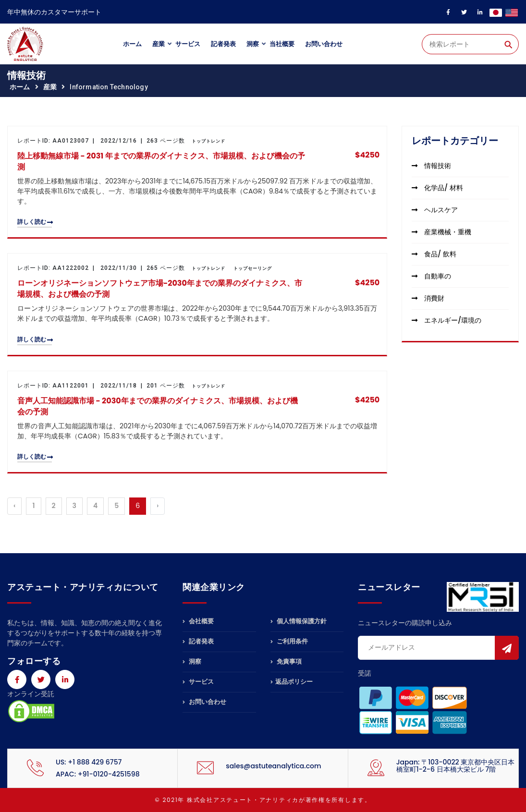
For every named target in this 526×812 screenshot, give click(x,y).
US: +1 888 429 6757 (89, 762)
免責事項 (286, 661)
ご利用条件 (289, 641)
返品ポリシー (292, 682)
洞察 (253, 44)
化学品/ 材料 (437, 188)
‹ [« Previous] (14, 506)
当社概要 (282, 44)
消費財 (428, 298)
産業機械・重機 (441, 232)
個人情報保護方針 (299, 622)
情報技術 (431, 166)
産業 (159, 44)
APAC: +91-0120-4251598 (98, 774)
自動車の (431, 276)
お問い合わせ (324, 44)
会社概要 (198, 622)
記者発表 (223, 44)
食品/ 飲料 (434, 254)
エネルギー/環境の (446, 320)
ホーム (132, 44)
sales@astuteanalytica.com (273, 766)
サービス (188, 44)
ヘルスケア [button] (435, 210)
